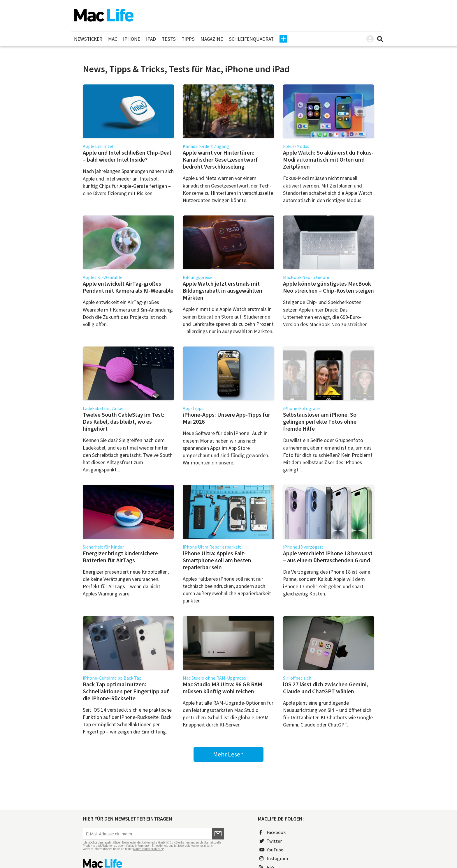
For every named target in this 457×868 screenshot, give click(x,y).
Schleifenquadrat (251, 39)
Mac (113, 39)
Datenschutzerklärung (148, 849)
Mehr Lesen (228, 754)
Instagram (274, 858)
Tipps (188, 39)
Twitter (271, 841)
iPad (151, 39)
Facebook (273, 832)
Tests (169, 39)
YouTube (271, 850)
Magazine (212, 39)
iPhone (132, 39)
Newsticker (88, 39)
